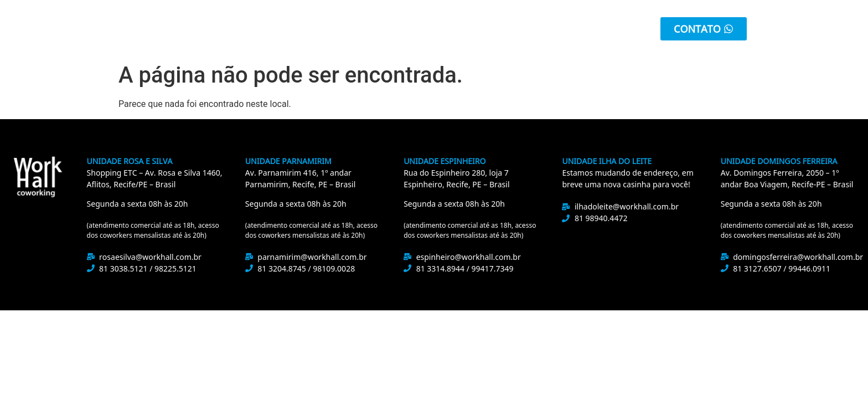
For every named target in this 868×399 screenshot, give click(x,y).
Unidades (312, 29)
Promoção (452, 29)
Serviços (384, 29)
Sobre (247, 29)
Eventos (519, 29)
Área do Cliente (598, 29)
